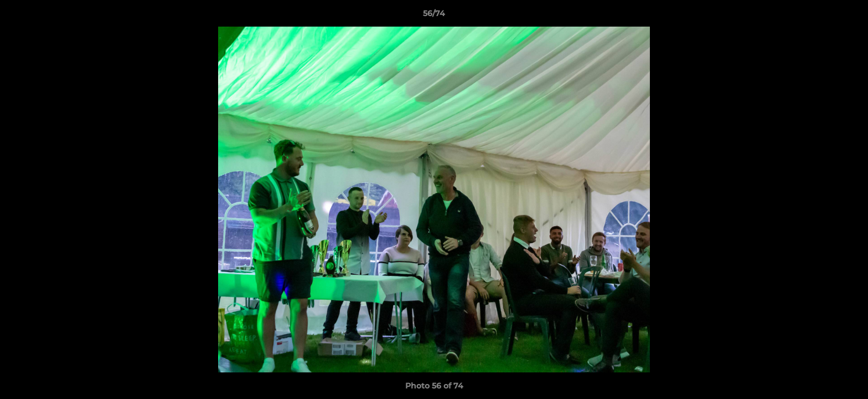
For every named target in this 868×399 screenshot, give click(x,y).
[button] (848, 16)
